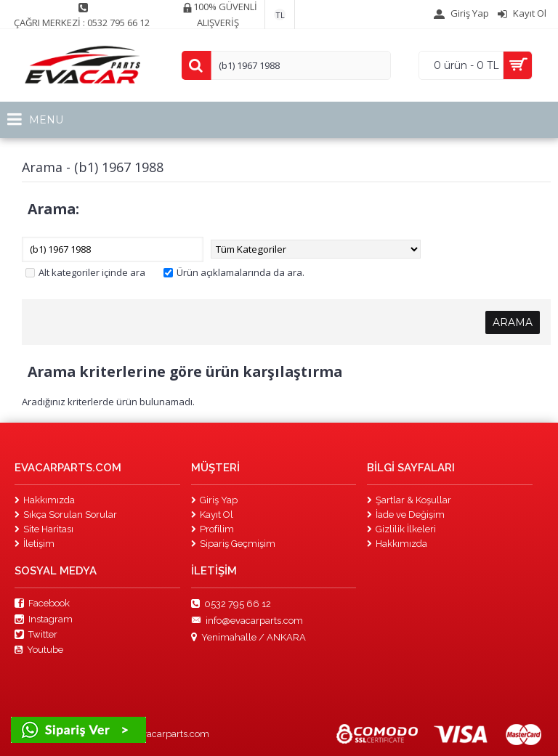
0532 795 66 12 (231, 604)
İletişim (35, 544)
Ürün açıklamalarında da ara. (234, 272)
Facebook (42, 603)
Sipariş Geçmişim (233, 544)
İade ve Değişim (406, 515)
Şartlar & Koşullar (409, 500)
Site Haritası (44, 529)
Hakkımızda (45, 500)
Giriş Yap (214, 500)
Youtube (39, 650)
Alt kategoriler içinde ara (85, 272)
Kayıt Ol (212, 515)
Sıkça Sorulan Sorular (66, 515)
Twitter (36, 635)
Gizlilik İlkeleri (401, 529)
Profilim (213, 529)
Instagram (44, 619)
